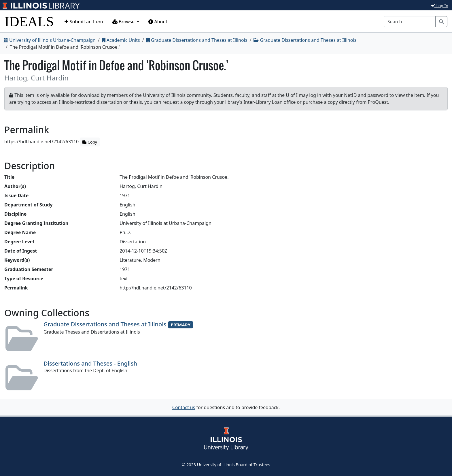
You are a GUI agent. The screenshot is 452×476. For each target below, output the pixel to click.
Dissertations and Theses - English (90, 363)
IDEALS (29, 21)
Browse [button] (124, 22)
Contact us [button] (184, 407)
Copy (90, 142)
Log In (440, 6)
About (158, 22)
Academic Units (121, 40)
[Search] (410, 22)
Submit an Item (84, 22)
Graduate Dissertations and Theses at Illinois (197, 40)
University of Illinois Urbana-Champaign (50, 40)
